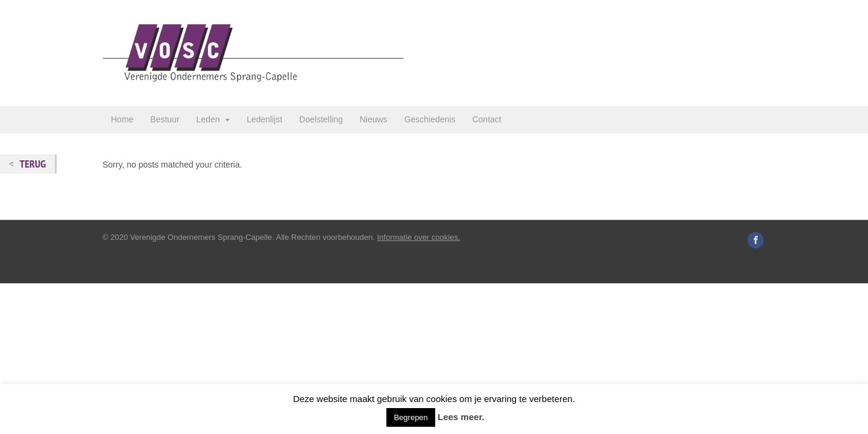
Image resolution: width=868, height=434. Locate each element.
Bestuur (165, 119)
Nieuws (374, 119)
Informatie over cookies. (419, 237)
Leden (208, 119)
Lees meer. (461, 417)
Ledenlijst (264, 119)
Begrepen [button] (410, 417)
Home (122, 119)
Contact (486, 119)
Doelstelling (321, 119)
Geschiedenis (430, 119)
